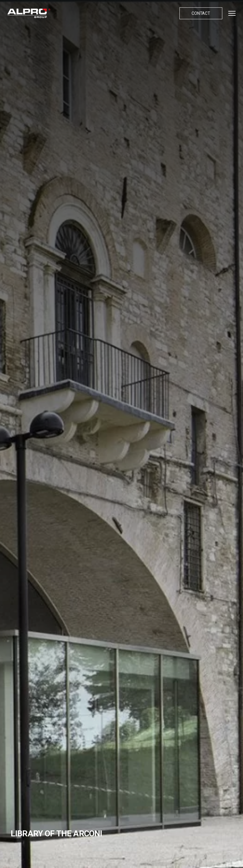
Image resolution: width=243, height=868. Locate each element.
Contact (201, 13)
